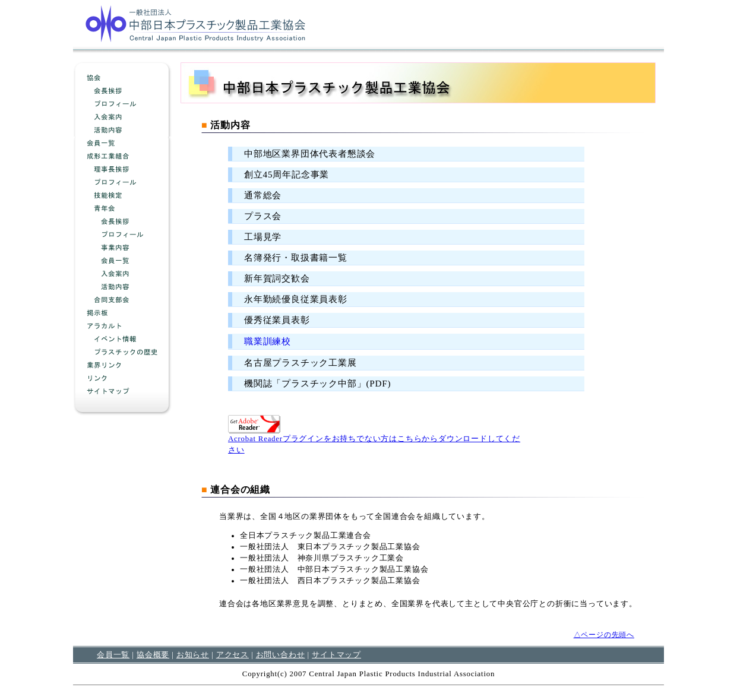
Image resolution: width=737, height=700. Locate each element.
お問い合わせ (281, 655)
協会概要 (153, 655)
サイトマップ (336, 655)
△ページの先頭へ (604, 635)
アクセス (233, 655)
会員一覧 (113, 655)
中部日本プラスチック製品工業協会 (195, 23)
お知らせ (193, 655)
